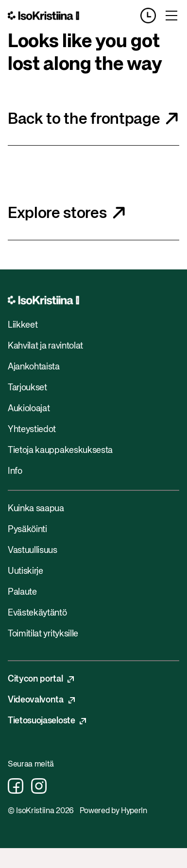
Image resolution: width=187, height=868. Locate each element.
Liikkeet (23, 325)
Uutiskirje (25, 571)
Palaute (22, 592)
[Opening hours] (152, 16)
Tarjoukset (27, 388)
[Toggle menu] (171, 16)
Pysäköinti (27, 530)
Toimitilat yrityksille (43, 634)
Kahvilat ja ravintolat (45, 346)
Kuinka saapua (36, 509)
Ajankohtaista (34, 367)
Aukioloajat (29, 409)
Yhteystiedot (32, 430)
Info (15, 471)
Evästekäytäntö (37, 613)
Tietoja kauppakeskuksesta (60, 451)
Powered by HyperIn (113, 811)
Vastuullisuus (33, 551)
